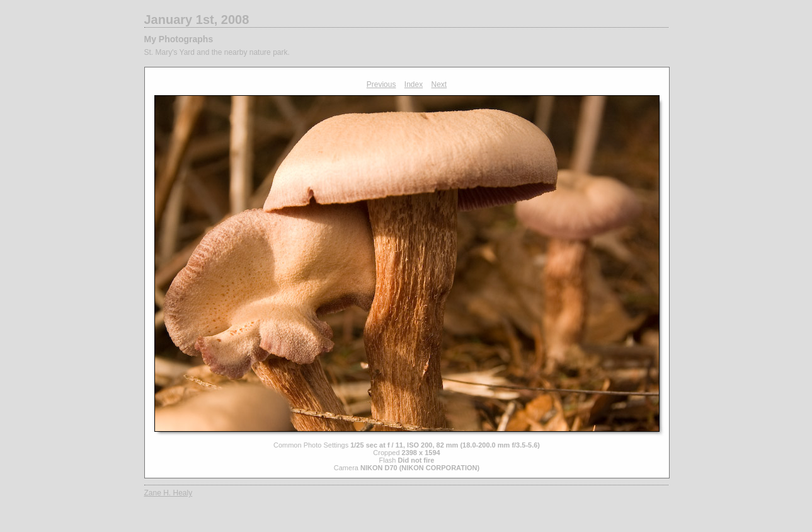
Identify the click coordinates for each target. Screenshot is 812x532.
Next (439, 84)
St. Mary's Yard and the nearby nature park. (217, 52)
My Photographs (179, 39)
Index (414, 84)
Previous (381, 84)
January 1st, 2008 (197, 20)
